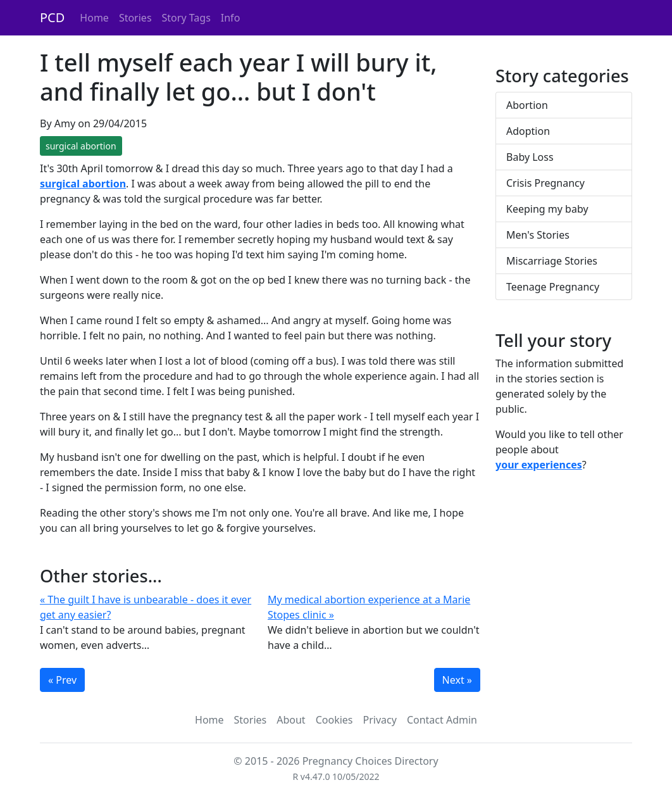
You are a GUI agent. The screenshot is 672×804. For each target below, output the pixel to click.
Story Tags (186, 18)
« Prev (62, 680)
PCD (52, 17)
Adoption (528, 131)
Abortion (527, 105)
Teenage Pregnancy (553, 287)
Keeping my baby (547, 209)
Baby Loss (530, 157)
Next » (457, 680)
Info (231, 18)
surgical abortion (81, 146)
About (291, 720)
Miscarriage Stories (552, 261)
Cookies (334, 720)
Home (94, 18)
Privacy (380, 720)
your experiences (539, 465)
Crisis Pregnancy (545, 183)
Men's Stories (538, 235)
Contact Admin (442, 720)
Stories (135, 18)
